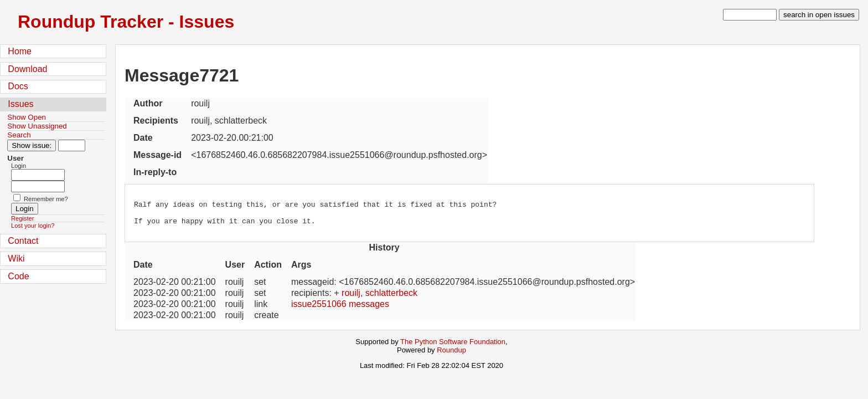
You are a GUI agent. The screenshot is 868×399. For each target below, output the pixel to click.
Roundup (451, 355)
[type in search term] (750, 15)
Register (22, 218)
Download (27, 69)
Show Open (27, 117)
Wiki (16, 259)
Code (18, 276)
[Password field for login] (38, 186)
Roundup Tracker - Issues (126, 22)
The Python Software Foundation (453, 347)
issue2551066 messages (340, 309)
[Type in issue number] (72, 145)
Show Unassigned (37, 126)
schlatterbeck (391, 298)
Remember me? (46, 199)
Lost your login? (33, 226)
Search (19, 135)
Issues (20, 104)
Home (20, 51)
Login (19, 166)
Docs (18, 86)
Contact (23, 241)
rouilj (351, 298)
